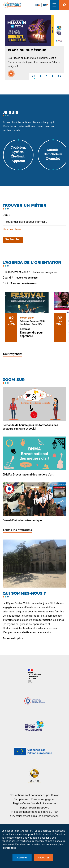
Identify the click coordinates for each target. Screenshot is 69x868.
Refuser (22, 858)
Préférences (9, 848)
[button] (33, 76)
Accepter (44, 858)
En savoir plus (13, 639)
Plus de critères (12, 229)
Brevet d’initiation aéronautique (22, 520)
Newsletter (38, 5)
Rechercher (13, 240)
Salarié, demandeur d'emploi (53, 155)
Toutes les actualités (17, 530)
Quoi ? (7, 215)
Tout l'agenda (12, 354)
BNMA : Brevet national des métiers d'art (28, 475)
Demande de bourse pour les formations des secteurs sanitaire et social (30, 427)
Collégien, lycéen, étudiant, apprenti (18, 155)
